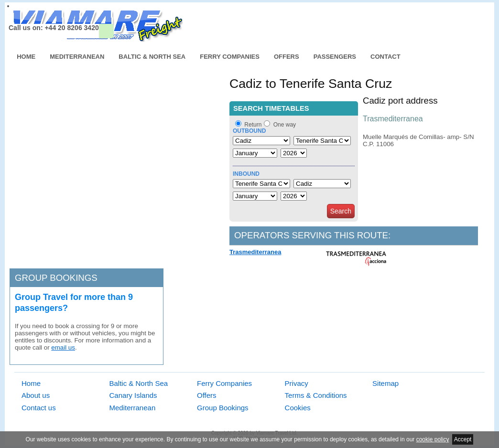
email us (63, 347)
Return (253, 125)
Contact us (39, 408)
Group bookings (56, 278)
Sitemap (385, 383)
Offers (287, 57)
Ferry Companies (230, 57)
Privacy (297, 383)
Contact (385, 57)
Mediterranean (77, 57)
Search (341, 211)
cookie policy (433, 439)
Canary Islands (133, 395)
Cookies (298, 408)
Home (26, 57)
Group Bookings (223, 408)
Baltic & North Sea (152, 57)
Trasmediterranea (255, 252)
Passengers (335, 57)
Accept (463, 439)
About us (36, 395)
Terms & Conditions (316, 395)
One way (285, 125)
